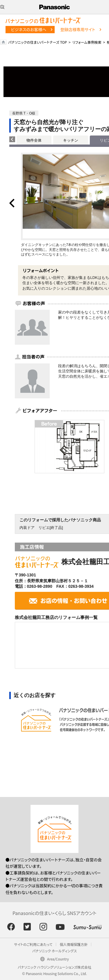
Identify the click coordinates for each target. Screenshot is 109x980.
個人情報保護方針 (74, 944)
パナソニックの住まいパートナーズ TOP (37, 42)
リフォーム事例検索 (87, 42)
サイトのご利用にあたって (33, 944)
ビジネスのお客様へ (29, 29)
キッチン (71, 140)
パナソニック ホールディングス (54, 951)
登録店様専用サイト (78, 29)
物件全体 (34, 140)
